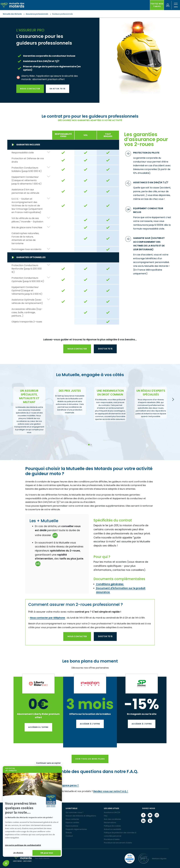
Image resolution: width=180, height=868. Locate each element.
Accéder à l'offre (38, 727)
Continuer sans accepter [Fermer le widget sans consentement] (48, 763)
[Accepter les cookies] (47, 852)
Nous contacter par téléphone (48, 618)
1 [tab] (89, 445)
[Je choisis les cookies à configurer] (18, 852)
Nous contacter (30, 89)
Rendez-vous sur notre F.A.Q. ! (111, 791)
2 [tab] (91, 445)
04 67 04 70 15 (58, 89)
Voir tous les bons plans (90, 759)
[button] (6, 863)
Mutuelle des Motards (13, 14)
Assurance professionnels (37, 14)
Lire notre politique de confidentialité (23, 845)
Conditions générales (110, 584)
